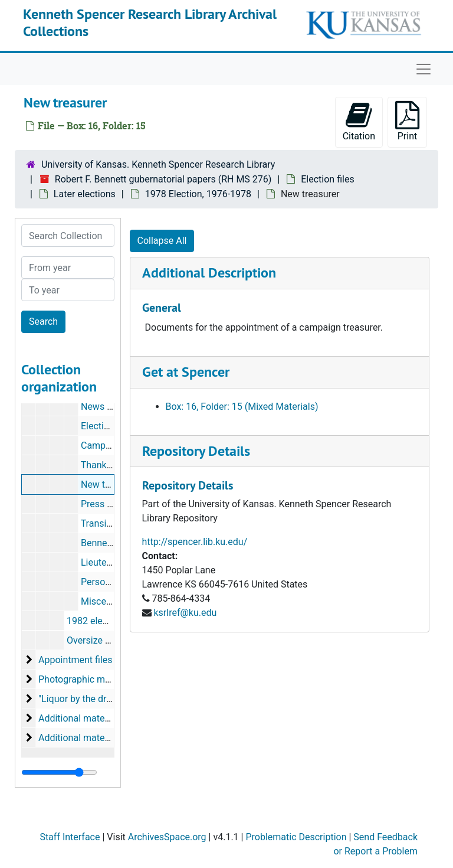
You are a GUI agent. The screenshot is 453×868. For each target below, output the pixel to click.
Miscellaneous (111, 601)
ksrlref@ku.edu (185, 613)
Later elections (85, 194)
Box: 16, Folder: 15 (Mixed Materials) (242, 407)
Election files (327, 179)
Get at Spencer (186, 372)
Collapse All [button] (162, 241)
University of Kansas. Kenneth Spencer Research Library (158, 164)
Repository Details (196, 451)
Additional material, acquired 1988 (110, 718)
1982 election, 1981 (108, 621)
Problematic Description (296, 837)
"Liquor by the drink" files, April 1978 (114, 699)
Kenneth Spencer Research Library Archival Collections (150, 22)
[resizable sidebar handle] (59, 772)
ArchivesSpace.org (167, 837)
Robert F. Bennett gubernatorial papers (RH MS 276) (163, 179)
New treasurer (110, 484)
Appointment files (75, 660)
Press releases (111, 504)
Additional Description (209, 273)
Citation (359, 121)
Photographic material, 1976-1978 (109, 679)
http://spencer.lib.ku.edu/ (195, 542)
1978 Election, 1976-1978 (198, 194)
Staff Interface (70, 837)
